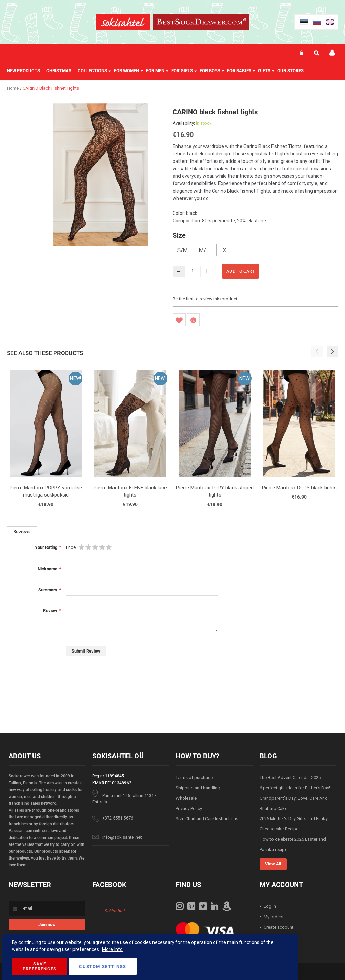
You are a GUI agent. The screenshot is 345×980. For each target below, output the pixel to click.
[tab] (22, 531)
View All (273, 864)
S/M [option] (182, 250)
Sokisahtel (115, 911)
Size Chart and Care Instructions (207, 819)
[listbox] (256, 251)
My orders (274, 917)
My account (332, 53)
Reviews (22, 531)
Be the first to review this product (205, 299)
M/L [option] (204, 250)
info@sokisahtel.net (122, 837)
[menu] (159, 71)
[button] (332, 351)
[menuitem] (26, 71)
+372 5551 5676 (118, 818)
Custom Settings (103, 966)
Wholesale (186, 798)
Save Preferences (40, 966)
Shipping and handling (198, 788)
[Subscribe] (47, 924)
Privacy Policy (189, 808)
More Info (112, 949)
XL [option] (226, 250)
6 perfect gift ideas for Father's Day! (295, 788)
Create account (278, 927)
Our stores (290, 71)
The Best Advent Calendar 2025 (290, 778)
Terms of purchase (194, 778)
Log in (270, 906)
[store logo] (123, 23)
